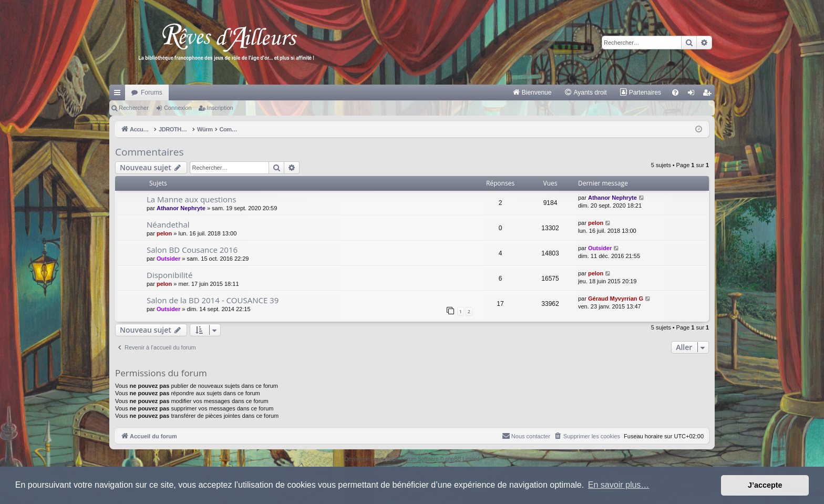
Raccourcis (119, 95)
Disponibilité (169, 275)
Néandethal (168, 224)
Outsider (168, 259)
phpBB (388, 459)
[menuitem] (532, 92)
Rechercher (134, 108)
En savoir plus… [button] (619, 485)
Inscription (220, 108)
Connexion (178, 108)
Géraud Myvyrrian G (616, 299)
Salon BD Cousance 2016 (192, 250)
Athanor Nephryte (181, 208)
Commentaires (150, 152)
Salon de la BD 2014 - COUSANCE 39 (213, 300)
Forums (152, 92)
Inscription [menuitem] (709, 95)
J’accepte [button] (765, 485)
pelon (164, 233)
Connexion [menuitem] (693, 95)
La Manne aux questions (191, 199)
